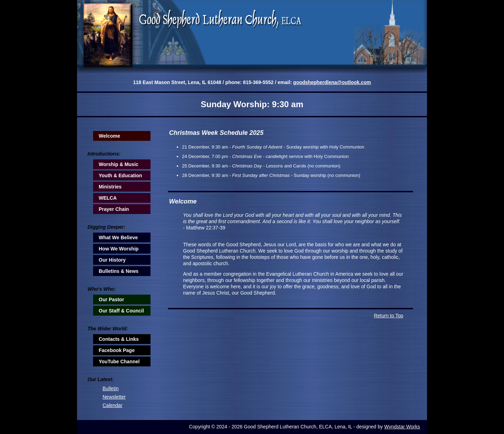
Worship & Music (118, 164)
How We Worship (119, 249)
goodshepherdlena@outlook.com (332, 82)
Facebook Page (117, 350)
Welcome (109, 136)
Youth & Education (120, 175)
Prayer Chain (114, 209)
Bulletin (111, 388)
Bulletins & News (119, 271)
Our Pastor (111, 299)
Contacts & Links (119, 339)
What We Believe (118, 237)
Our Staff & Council (121, 311)
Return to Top (388, 316)
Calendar (113, 405)
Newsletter (114, 397)
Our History (112, 260)
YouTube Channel (119, 361)
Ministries (110, 187)
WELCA (108, 198)
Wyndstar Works (402, 427)
